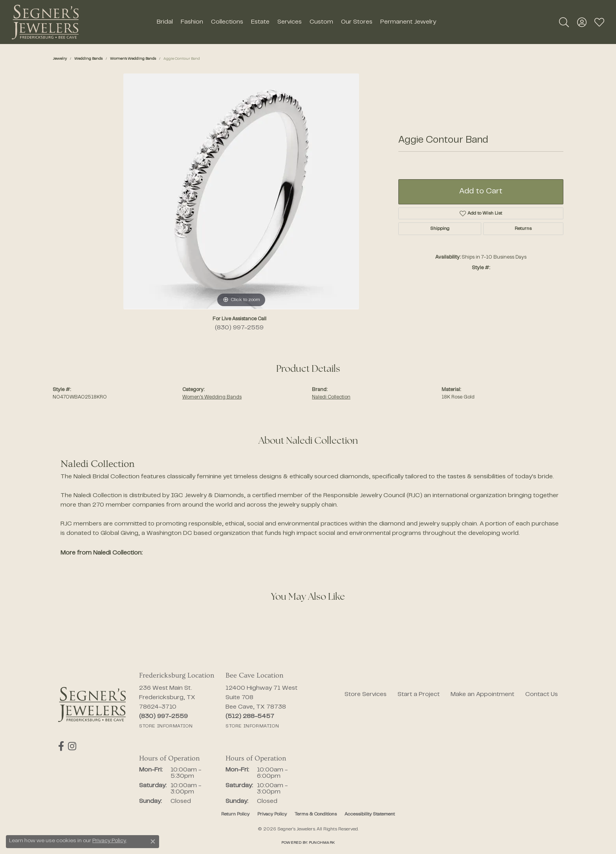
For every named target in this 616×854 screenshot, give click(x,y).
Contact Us (542, 694)
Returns (523, 229)
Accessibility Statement (370, 814)
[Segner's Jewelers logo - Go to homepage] (45, 22)
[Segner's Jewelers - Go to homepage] (92, 704)
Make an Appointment (482, 694)
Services (290, 22)
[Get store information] (166, 726)
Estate (260, 22)
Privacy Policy (272, 814)
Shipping (440, 229)
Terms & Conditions (316, 814)
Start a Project (419, 694)
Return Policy (235, 814)
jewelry (60, 59)
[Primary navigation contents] (296, 22)
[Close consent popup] (153, 841)
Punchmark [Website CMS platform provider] (322, 843)
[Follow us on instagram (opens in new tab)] (72, 746)
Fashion (192, 22)
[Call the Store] (163, 716)
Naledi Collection (331, 397)
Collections (227, 22)
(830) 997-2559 (239, 328)
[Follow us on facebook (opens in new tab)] (61, 746)
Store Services (366, 694)
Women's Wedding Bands (133, 59)
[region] (241, 191)
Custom (321, 22)
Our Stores (357, 22)
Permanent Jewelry (408, 22)
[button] (564, 22)
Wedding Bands (88, 59)
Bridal (165, 22)
